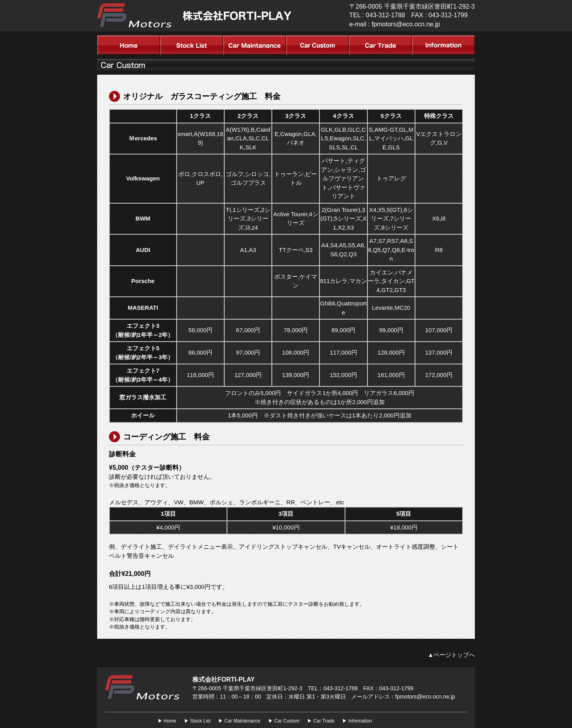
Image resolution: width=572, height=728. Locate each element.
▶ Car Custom (284, 721)
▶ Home (167, 721)
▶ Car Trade (321, 721)
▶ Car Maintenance (239, 721)
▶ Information (357, 721)
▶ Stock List (197, 721)
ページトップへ (454, 655)
